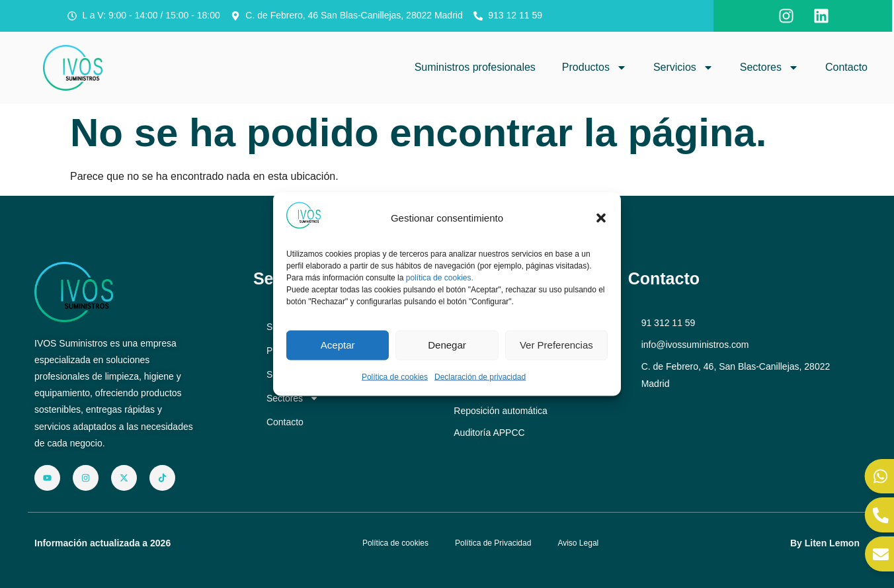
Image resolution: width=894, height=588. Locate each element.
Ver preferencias (556, 345)
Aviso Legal (578, 543)
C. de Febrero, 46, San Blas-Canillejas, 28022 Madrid (736, 375)
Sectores (769, 67)
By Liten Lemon (825, 543)
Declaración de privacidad (480, 376)
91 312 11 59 (669, 323)
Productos (594, 67)
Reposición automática (501, 411)
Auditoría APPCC (489, 433)
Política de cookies (395, 376)
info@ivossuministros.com (695, 345)
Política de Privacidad (493, 543)
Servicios (683, 67)
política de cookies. (440, 278)
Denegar (447, 345)
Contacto (846, 67)
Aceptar (338, 345)
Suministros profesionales (475, 67)
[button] (601, 218)
